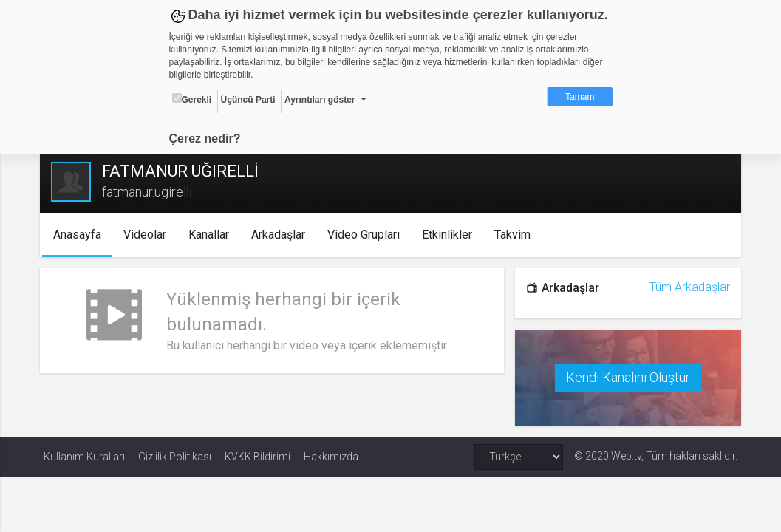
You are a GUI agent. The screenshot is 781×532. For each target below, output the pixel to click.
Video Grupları (366, 235)
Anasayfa (80, 235)
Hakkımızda (331, 456)
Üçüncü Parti (248, 100)
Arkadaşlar (281, 235)
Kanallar (212, 235)
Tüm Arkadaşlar (686, 287)
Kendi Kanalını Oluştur (626, 376)
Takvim (515, 235)
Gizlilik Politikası (175, 456)
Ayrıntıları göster (320, 100)
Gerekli (192, 99)
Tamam (580, 97)
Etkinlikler (450, 235)
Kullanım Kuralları (84, 456)
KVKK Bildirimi (258, 456)
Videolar (148, 235)
